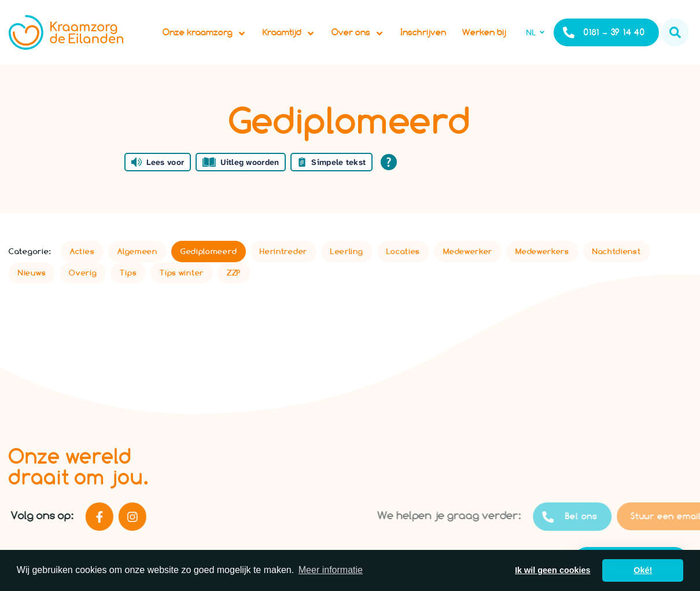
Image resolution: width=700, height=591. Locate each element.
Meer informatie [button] (331, 570)
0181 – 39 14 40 (604, 32)
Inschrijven (423, 32)
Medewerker (468, 251)
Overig (83, 273)
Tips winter (182, 273)
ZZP (234, 273)
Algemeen (137, 251)
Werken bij (484, 32)
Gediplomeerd (209, 251)
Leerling (347, 251)
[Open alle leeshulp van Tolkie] (389, 162)
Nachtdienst (617, 251)
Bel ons (598, 517)
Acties (82, 251)
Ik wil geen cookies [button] (552, 570)
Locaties (404, 251)
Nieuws (32, 273)
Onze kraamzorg (205, 32)
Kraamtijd (289, 32)
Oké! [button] (643, 570)
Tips (128, 273)
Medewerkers (542, 251)
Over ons (358, 32)
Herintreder (283, 251)
